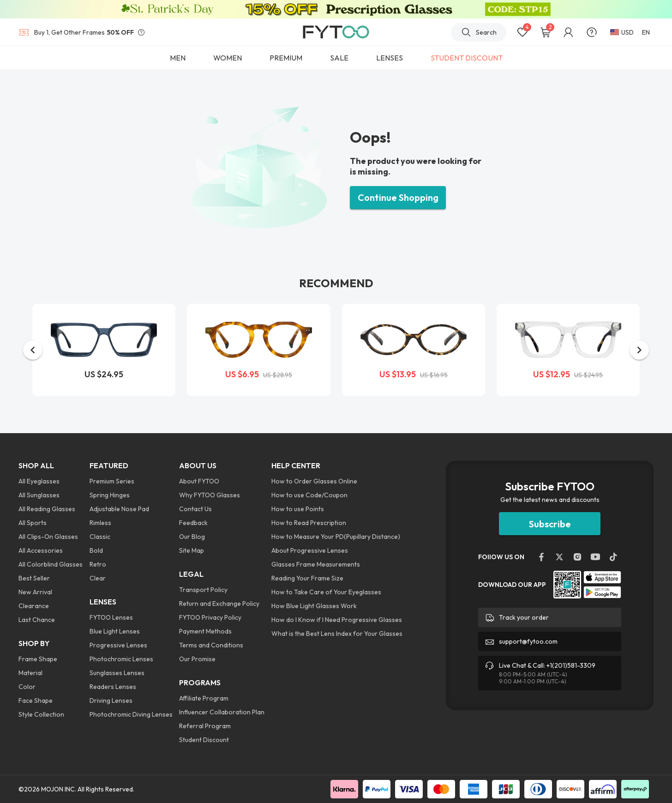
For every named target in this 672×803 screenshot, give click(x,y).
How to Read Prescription (309, 523)
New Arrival (35, 592)
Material (30, 673)
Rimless (100, 523)
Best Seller (34, 578)
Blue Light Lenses (115, 631)
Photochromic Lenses (121, 659)
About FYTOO (199, 481)
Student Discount (204, 740)
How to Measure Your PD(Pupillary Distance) (336, 537)
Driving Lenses (111, 700)
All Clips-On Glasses (48, 537)
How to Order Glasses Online (314, 481)
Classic (100, 537)
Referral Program (205, 726)
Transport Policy (203, 590)
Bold (96, 550)
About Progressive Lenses (310, 550)
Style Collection (41, 714)
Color (27, 687)
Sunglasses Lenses (117, 673)
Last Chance (37, 620)
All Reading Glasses (47, 509)
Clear (98, 578)
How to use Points (298, 509)
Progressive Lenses (118, 645)
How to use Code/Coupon (309, 495)
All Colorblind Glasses (51, 564)
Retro (98, 564)
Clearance (34, 606)
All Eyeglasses (39, 481)
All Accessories (41, 550)
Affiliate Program (204, 698)
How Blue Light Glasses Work (314, 606)
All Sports (33, 523)
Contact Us (195, 509)
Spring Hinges (110, 495)
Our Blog (192, 537)
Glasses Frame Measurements (316, 564)
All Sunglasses (39, 495)
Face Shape (36, 700)
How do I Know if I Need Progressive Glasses (337, 620)
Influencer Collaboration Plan (222, 712)
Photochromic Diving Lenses (131, 714)
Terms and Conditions (211, 645)
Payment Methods (205, 631)
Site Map (192, 550)
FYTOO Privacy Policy (210, 617)
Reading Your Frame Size (307, 578)
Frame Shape (38, 659)
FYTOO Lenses (111, 617)
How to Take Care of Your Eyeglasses (326, 592)
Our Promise (197, 659)
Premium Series (112, 481)
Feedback (193, 523)
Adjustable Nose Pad (119, 509)
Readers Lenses (113, 687)
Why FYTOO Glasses (210, 495)
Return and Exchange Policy (219, 604)
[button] (33, 350)
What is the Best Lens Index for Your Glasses (337, 634)
